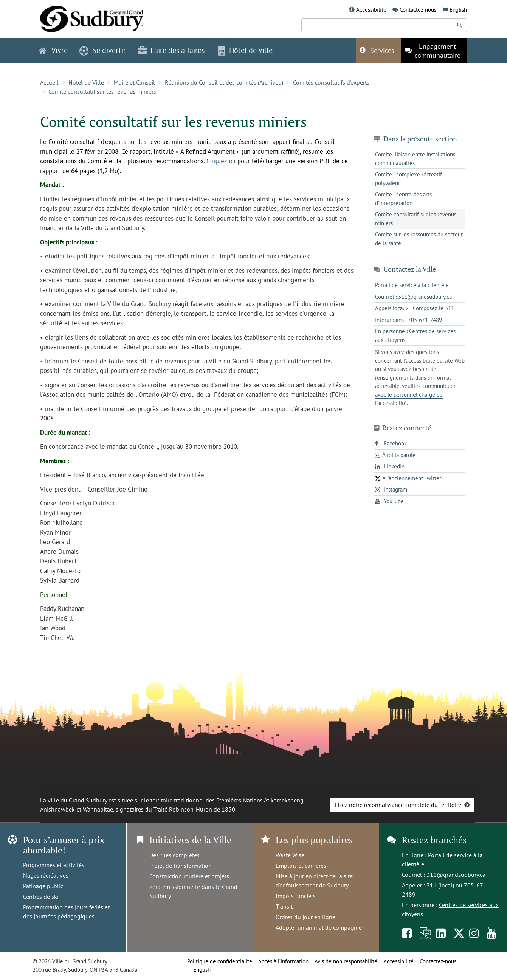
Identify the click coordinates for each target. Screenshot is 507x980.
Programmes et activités (54, 865)
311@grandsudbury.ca (456, 875)
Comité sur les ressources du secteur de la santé (419, 239)
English (458, 10)
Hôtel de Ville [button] (245, 50)
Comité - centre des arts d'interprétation (403, 199)
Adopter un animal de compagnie (319, 927)
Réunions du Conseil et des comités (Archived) (224, 82)
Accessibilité (371, 10)
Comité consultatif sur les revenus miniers (102, 91)
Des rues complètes (174, 855)
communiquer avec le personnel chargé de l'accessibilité (415, 394)
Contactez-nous (418, 10)
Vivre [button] (53, 50)
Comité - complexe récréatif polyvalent (409, 179)
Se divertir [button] (103, 50)
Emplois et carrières (301, 866)
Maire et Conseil (134, 82)
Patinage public (43, 886)
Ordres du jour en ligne (305, 917)
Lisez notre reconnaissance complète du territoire (398, 805)
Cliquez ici (221, 161)
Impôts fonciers (296, 896)
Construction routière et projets (189, 876)
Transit (284, 906)
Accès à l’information (283, 961)
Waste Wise (290, 855)
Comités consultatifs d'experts (331, 82)
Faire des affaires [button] (171, 50)
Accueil (49, 82)
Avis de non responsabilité (346, 961)
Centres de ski (41, 897)
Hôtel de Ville (86, 82)
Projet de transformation (181, 866)
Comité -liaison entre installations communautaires (415, 159)
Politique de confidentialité (220, 961)
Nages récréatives (46, 875)
